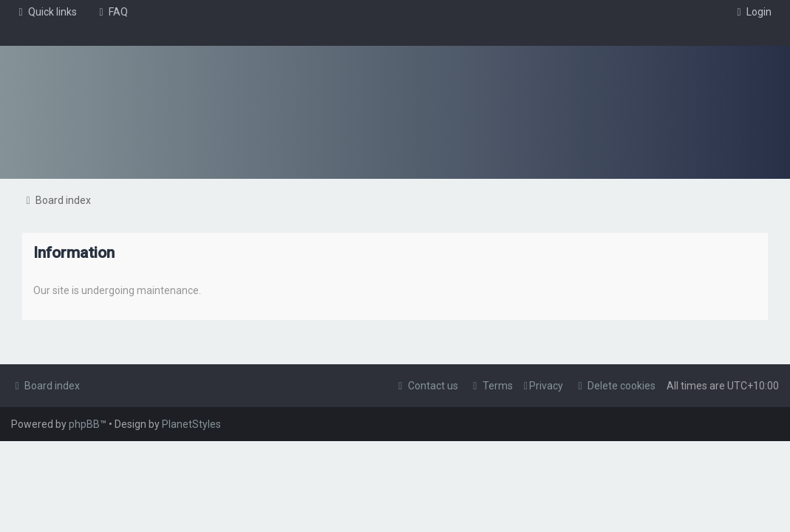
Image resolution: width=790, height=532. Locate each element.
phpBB (84, 424)
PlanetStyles (191, 424)
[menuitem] (112, 12)
